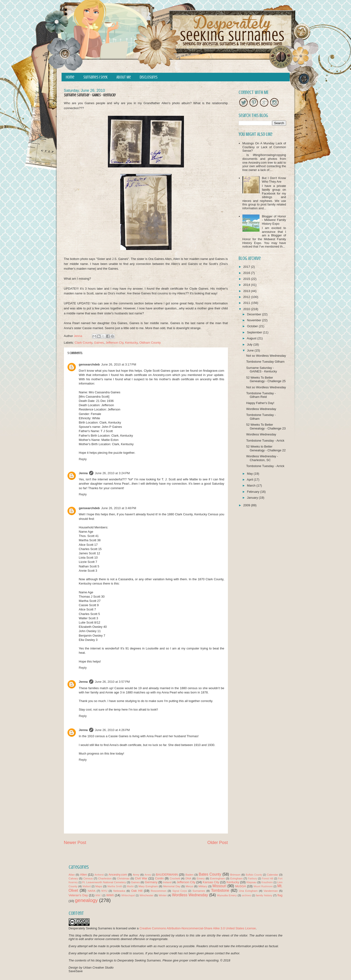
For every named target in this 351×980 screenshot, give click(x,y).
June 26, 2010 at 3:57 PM (112, 682)
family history (264, 895)
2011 (247, 303)
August (252, 338)
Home (70, 77)
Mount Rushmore (263, 886)
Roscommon (159, 891)
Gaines (99, 343)
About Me (124, 77)
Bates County (210, 874)
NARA (91, 891)
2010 (247, 309)
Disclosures (149, 77)
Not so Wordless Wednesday (266, 356)
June (251, 350)
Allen (84, 875)
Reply (83, 459)
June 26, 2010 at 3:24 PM (112, 473)
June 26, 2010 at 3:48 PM (119, 508)
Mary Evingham (148, 886)
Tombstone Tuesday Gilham (265, 362)
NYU (104, 891)
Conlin (159, 878)
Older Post (218, 843)
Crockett (175, 878)
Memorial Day (172, 886)
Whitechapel (128, 895)
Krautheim (267, 882)
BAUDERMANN (167, 875)
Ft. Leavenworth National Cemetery (104, 882)
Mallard (87, 886)
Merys (189, 886)
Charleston (105, 878)
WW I (98, 895)
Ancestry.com (118, 875)
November (255, 320)
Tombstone (220, 890)
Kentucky (132, 343)
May (250, 474)
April (250, 480)
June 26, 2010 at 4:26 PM (112, 730)
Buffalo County (254, 875)
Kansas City (211, 882)
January (253, 498)
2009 (247, 505)
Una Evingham (248, 891)
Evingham (236, 878)
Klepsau (251, 882)
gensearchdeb (89, 364)
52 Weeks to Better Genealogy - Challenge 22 (266, 448)
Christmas (123, 878)
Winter (163, 895)
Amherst (99, 875)
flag (280, 895)
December (255, 314)
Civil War (141, 878)
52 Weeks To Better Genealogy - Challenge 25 (266, 379)
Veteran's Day (78, 895)
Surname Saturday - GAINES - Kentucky (262, 370)
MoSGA (241, 886)
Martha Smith (115, 886)
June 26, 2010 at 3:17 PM (119, 364)
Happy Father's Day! (260, 403)
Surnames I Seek (96, 77)
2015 (247, 279)
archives (247, 895)
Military (203, 886)
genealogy (86, 900)
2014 (247, 285)
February (254, 492)
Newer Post (75, 843)
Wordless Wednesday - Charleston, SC (262, 458)
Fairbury (253, 879)
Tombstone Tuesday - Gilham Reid (261, 395)
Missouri (219, 886)
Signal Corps (180, 891)
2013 (247, 291)
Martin (130, 886)
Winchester (146, 895)
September (255, 332)
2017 (247, 267)
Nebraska (119, 891)
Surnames (199, 891)
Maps (99, 886)
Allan (72, 875)
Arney (148, 875)
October (253, 326)
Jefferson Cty (114, 343)
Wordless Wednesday (261, 409)
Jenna (83, 473)
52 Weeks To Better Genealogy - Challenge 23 (266, 427)
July (250, 344)
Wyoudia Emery (227, 895)
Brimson (235, 875)
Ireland (167, 882)
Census (88, 878)
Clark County (83, 343)
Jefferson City (186, 882)
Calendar (272, 875)
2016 (247, 273)
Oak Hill (137, 891)
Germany (151, 882)
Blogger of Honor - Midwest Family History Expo (274, 220)
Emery (201, 878)
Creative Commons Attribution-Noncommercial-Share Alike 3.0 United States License (198, 928)
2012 (247, 297)
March (252, 485)
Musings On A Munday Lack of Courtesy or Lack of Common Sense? (264, 147)
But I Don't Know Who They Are (274, 180)
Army (136, 875)
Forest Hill (268, 879)
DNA (188, 878)
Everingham (217, 878)
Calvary (73, 878)
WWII (110, 895)
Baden (189, 875)
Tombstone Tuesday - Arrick (265, 441)
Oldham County (150, 343)
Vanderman (271, 891)
